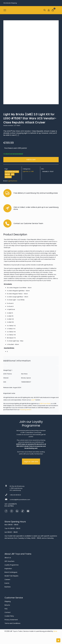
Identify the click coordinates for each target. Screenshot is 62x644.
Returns (7, 605)
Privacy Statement (11, 620)
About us (8, 558)
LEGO (33, 400)
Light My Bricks (13, 181)
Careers (7, 580)
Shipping (8, 601)
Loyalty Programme (12, 565)
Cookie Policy (9, 616)
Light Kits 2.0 (27, 171)
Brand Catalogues (11, 572)
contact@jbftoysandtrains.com (20, 500)
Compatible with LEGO (12, 172)
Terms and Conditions (12, 623)
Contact (8, 612)
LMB (13, 174)
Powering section (26, 410)
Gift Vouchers (9, 561)
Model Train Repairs (11, 576)
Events (7, 583)
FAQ (6, 609)
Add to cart (31, 160)
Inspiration (8, 569)
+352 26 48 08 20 (15, 495)
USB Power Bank (45, 404)
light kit (7, 174)
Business (8, 587)
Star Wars (8, 177)
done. (55, 631)
